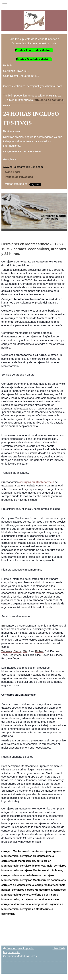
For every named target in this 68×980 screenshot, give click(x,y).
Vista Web (59, 948)
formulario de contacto (48, 100)
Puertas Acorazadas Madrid (33, 50)
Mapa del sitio (12, 952)
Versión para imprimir (18, 948)
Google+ (9, 159)
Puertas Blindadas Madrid (33, 59)
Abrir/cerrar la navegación (34, 5)
